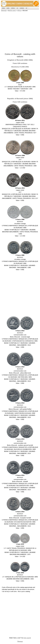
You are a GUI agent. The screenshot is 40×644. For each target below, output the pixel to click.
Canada (22, 8)
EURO (8, 8)
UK (26, 8)
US (17, 8)
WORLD (13, 8)
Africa (19, 11)
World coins (12, 11)
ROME (3, 8)
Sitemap (4, 11)
